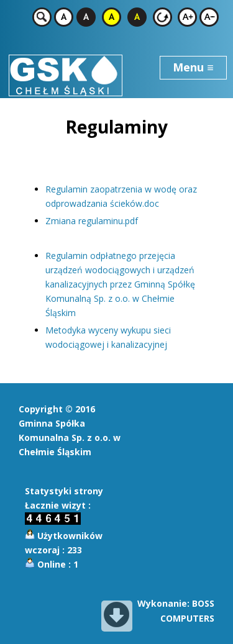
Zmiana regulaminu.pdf (92, 221)
